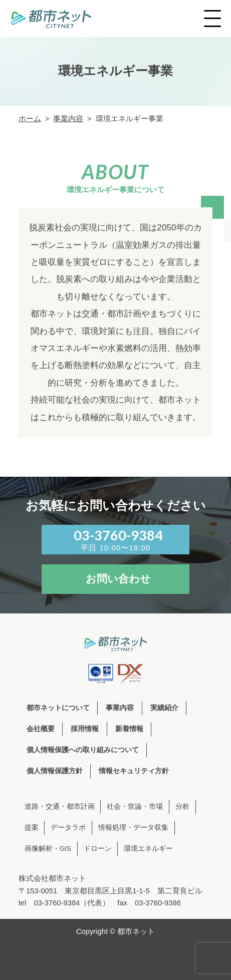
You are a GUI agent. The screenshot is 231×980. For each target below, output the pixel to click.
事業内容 (68, 119)
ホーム (30, 119)
